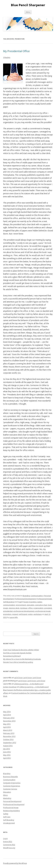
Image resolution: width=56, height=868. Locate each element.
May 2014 (7, 712)
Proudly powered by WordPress (15, 863)
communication (9, 605)
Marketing (7, 798)
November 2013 (9, 721)
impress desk (14, 608)
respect (15, 614)
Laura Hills (14, 617)
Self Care (7, 817)
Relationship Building (11, 811)
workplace (38, 614)
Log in (5, 838)
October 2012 (8, 739)
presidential (8, 611)
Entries (8, 842)
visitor (30, 614)
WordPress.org (9, 848)
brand (26, 602)
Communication (37, 596)
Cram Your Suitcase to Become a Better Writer (21, 650)
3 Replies (7, 57)
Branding (26, 596)
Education (7, 792)
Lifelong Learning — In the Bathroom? (29, 684)
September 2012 (10, 743)
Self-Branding (9, 602)
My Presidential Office (16, 51)
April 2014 (7, 715)
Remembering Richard (12, 656)
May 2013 (7, 724)
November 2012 (9, 736)
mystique (24, 608)
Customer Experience (12, 786)
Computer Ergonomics (12, 783)
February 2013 (9, 733)
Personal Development (12, 801)
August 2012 (8, 746)
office (30, 608)
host (50, 605)
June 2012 (7, 752)
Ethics (5, 795)
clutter (40, 602)
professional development (24, 611)
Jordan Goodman (10, 687)
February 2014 (9, 718)
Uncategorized (9, 823)
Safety (6, 814)
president (48, 608)
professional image (43, 611)
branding (33, 602)
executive (31, 605)
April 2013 (7, 727)
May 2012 (7, 755)
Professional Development (25, 599)
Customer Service (10, 789)
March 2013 (8, 730)
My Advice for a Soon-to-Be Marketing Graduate (22, 659)
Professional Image (44, 599)
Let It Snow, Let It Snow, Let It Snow (28, 678)
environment (21, 605)
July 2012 (6, 749)
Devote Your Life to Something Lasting (18, 662)
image (6, 608)
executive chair (41, 605)
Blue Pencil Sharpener (28, 5)
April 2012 (7, 758)
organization (38, 608)
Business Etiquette (10, 777)
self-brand (23, 614)
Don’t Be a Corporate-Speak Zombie (17, 653)
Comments (9, 845)
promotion (7, 614)
